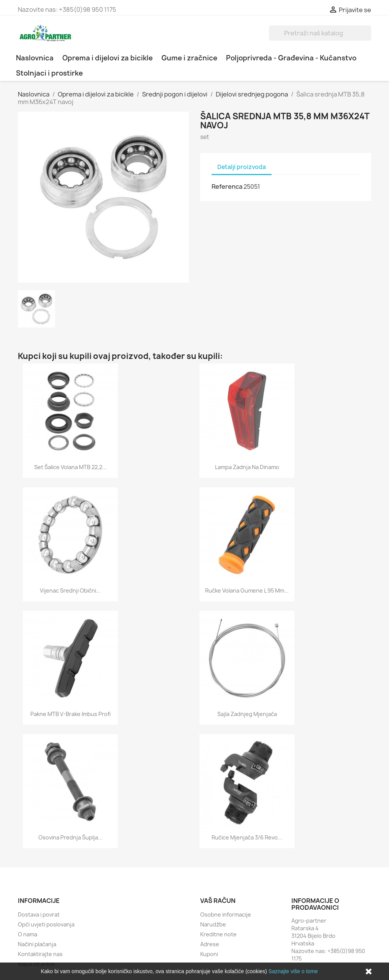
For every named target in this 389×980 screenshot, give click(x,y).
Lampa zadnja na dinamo (247, 467)
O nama (28, 934)
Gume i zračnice (189, 58)
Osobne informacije (226, 914)
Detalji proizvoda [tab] (242, 167)
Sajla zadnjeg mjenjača (247, 714)
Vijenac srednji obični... (70, 590)
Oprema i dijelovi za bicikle (108, 58)
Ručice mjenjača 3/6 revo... (247, 837)
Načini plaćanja (37, 944)
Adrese (210, 944)
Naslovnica (35, 58)
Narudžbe (213, 924)
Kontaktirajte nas (40, 954)
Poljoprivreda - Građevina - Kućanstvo (291, 58)
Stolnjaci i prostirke (49, 73)
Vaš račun (218, 901)
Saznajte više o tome (293, 971)
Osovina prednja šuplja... (70, 837)
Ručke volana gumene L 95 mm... (247, 590)
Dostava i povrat (39, 914)
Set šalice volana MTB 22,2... (70, 467)
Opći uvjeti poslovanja (46, 924)
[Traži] (320, 33)
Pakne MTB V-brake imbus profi (70, 714)
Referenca (227, 187)
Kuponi (209, 954)
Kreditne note (218, 934)
